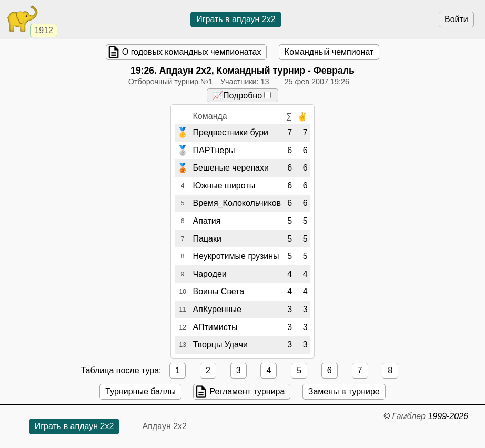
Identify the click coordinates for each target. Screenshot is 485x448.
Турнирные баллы (140, 391)
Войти (456, 19)
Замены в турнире (344, 391)
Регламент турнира (247, 391)
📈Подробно (242, 96)
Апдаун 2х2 (165, 426)
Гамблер (409, 416)
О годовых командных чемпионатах (192, 52)
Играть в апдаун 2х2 (236, 19)
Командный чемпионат (329, 52)
